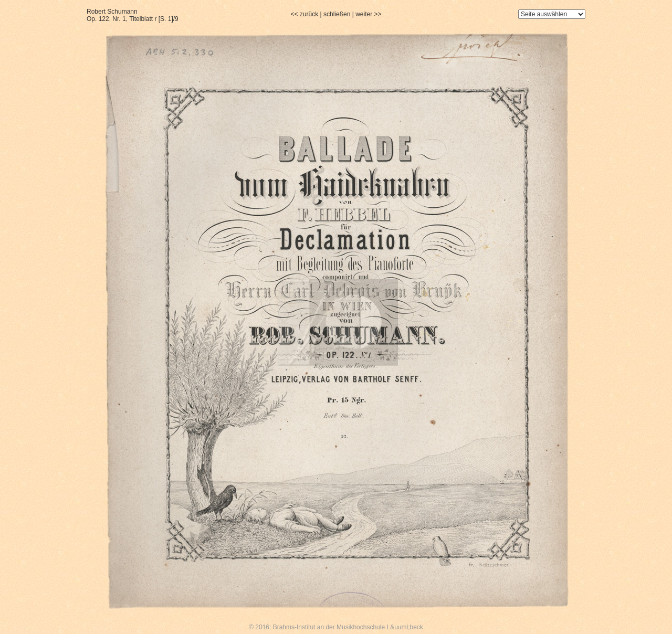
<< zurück (304, 14)
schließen (337, 14)
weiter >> (368, 14)
